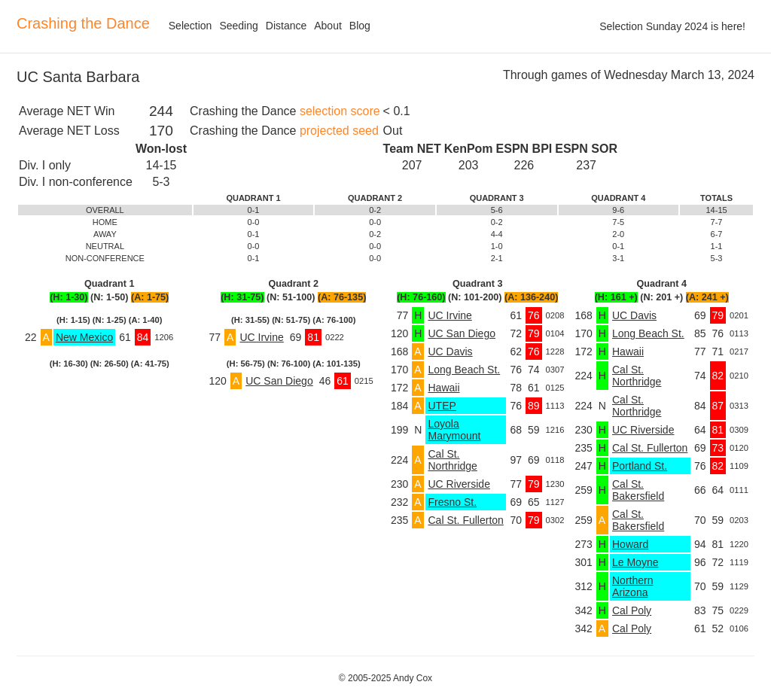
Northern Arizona (632, 586)
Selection (190, 26)
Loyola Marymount (454, 430)
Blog (360, 26)
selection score (340, 111)
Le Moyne (635, 562)
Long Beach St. (464, 370)
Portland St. (640, 466)
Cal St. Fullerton (465, 520)
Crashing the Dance (83, 23)
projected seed (339, 131)
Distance (286, 26)
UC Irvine (261, 337)
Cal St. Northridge (452, 460)
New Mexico (84, 337)
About (328, 26)
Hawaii (443, 388)
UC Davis (450, 352)
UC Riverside (459, 484)
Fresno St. (452, 502)
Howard (630, 544)
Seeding (238, 26)
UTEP (442, 406)
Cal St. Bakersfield (638, 490)
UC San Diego (279, 381)
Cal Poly (632, 610)
